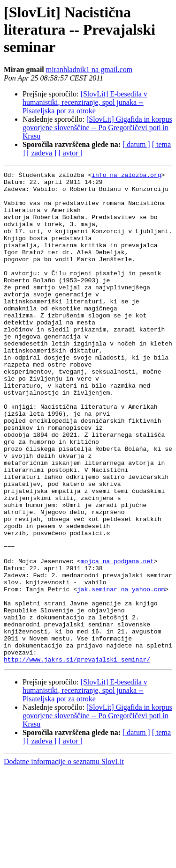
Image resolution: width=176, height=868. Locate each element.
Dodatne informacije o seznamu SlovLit (64, 860)
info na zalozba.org (126, 176)
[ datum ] (136, 144)
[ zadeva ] (42, 153)
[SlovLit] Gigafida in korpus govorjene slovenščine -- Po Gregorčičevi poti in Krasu (97, 128)
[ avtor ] (70, 153)
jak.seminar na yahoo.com (121, 673)
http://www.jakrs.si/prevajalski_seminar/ (77, 758)
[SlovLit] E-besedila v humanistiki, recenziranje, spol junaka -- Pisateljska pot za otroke (85, 102)
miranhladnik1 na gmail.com (89, 70)
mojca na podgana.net (117, 640)
